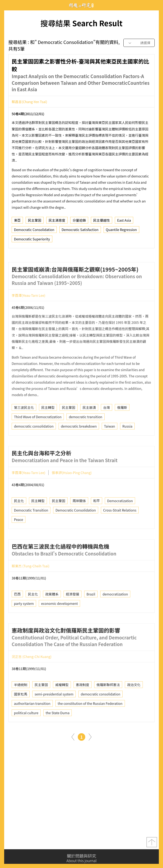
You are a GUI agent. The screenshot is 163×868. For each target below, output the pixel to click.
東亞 (17, 222)
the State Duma (58, 729)
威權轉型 (62, 701)
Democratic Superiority (32, 241)
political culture (26, 729)
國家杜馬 (21, 710)
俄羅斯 (122, 423)
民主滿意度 (57, 222)
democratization (115, 610)
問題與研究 (81, 5)
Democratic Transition (31, 526)
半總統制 (21, 701)
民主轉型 (48, 423)
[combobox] (139, 43)
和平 (97, 517)
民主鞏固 (35, 222)
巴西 (17, 610)
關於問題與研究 (81, 858)
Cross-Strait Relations (120, 526)
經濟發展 (73, 610)
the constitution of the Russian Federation (90, 719)
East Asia (124, 222)
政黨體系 (52, 610)
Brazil (91, 610)
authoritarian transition (32, 719)
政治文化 (134, 701)
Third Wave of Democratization (38, 433)
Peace (19, 535)
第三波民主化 (24, 423)
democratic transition (85, 433)
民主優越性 (102, 222)
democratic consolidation (34, 442)
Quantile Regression (121, 231)
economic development (59, 619)
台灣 (107, 423)
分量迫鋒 (79, 222)
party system (24, 619)
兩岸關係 (79, 517)
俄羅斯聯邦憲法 (108, 701)
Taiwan (110, 442)
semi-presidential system (54, 710)
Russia (127, 442)
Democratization (120, 517)
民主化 (19, 517)
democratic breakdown (79, 442)
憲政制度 (83, 701)
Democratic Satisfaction (80, 231)
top (152, 845)
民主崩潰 (89, 423)
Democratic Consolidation (34, 231)
